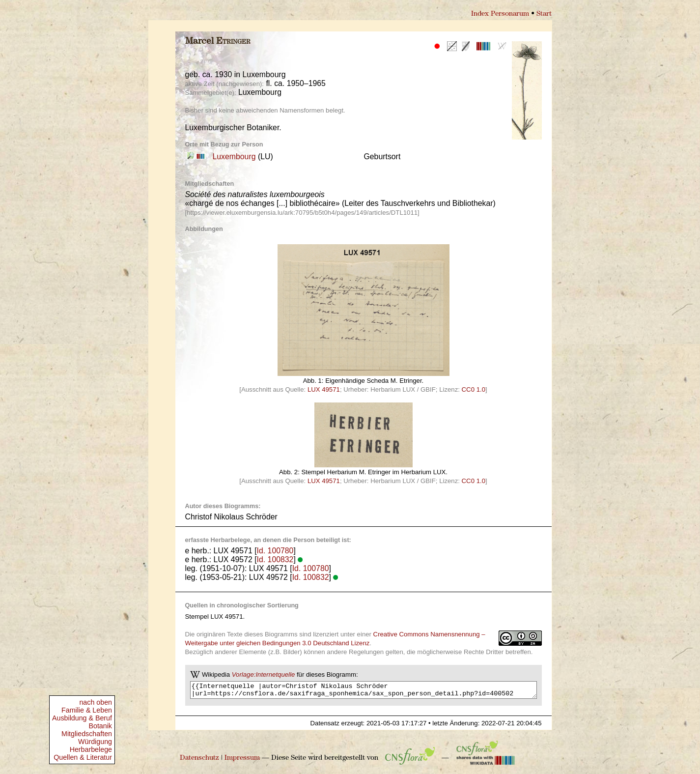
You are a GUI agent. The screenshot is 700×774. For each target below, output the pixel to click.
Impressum (242, 761)
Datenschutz (199, 761)
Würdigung (95, 742)
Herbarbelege (91, 749)
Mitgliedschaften (87, 734)
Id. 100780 (275, 551)
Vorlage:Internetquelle (264, 674)
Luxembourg (234, 157)
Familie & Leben (87, 710)
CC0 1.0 (474, 389)
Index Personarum (500, 14)
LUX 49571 (324, 389)
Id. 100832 (275, 559)
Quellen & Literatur (83, 757)
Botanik (100, 726)
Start (544, 14)
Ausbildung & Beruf (82, 718)
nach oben (96, 702)
